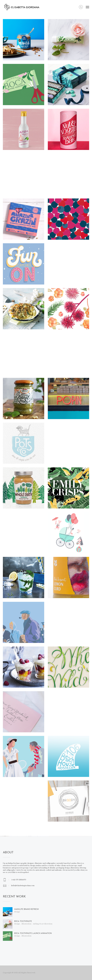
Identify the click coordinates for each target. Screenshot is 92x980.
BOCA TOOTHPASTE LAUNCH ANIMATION (33, 933)
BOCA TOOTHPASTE (23, 921)
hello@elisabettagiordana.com (23, 886)
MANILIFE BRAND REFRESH (26, 909)
